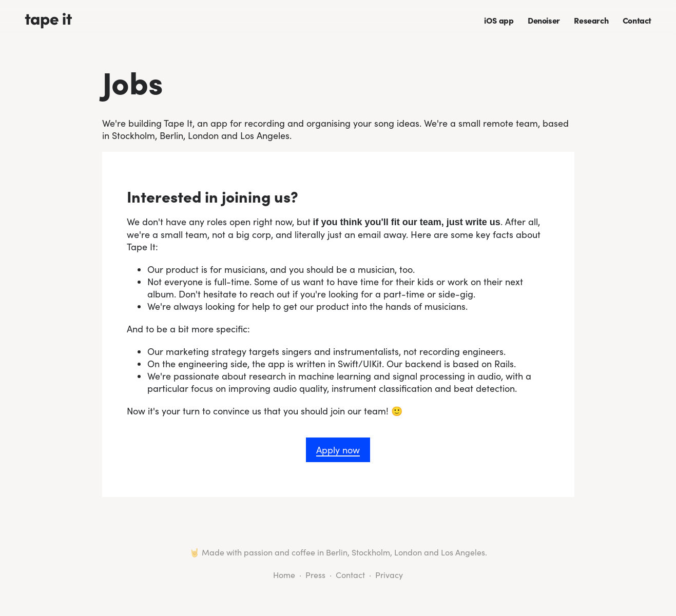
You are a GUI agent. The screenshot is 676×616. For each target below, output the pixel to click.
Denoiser (544, 20)
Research (591, 20)
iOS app (499, 20)
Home (284, 575)
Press (315, 575)
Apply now (338, 450)
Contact (637, 20)
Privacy (389, 575)
